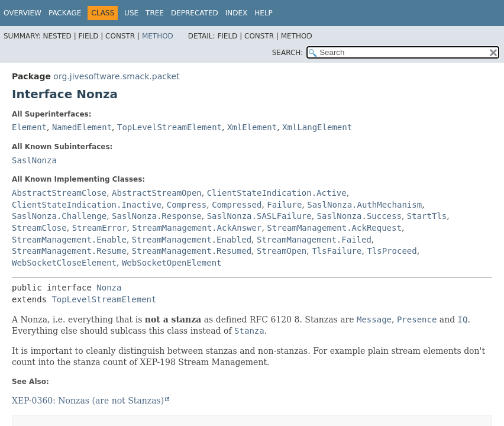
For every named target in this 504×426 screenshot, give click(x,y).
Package (65, 13)
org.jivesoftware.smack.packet (116, 76)
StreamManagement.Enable (69, 240)
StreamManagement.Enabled (192, 240)
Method (158, 36)
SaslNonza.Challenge (59, 216)
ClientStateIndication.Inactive (87, 205)
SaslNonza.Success (359, 216)
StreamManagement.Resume (69, 251)
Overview (22, 13)
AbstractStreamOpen (157, 193)
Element (29, 127)
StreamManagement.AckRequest (334, 228)
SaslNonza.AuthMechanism (364, 205)
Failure (284, 205)
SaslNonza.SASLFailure (259, 216)
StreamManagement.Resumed (192, 251)
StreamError (100, 228)
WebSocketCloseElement (64, 263)
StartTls (427, 216)
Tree (155, 13)
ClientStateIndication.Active (277, 193)
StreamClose (39, 228)
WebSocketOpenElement (172, 263)
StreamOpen (282, 251)
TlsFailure (337, 251)
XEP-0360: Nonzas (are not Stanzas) (88, 401)
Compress (187, 205)
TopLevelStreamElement (169, 127)
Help (264, 13)
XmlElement (252, 127)
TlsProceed (392, 251)
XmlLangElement (317, 127)
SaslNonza (34, 160)
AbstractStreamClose (59, 193)
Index (237, 13)
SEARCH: (288, 53)
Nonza (109, 288)
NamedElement (82, 127)
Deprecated (195, 13)
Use (131, 13)
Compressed (237, 205)
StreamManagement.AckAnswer (197, 228)
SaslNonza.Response (157, 216)
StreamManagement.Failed (314, 240)
